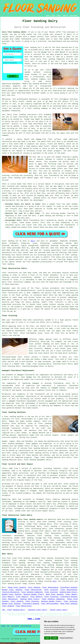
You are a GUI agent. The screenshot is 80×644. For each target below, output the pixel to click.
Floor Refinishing (33, 590)
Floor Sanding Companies (32, 592)
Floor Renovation (10, 599)
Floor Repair (71, 594)
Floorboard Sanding (69, 587)
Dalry (33, 241)
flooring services (33, 545)
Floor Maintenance (50, 587)
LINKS (53, 16)
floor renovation (56, 529)
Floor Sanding (34, 587)
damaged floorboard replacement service (26, 401)
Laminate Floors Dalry (37, 610)
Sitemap (3, 626)
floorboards (58, 383)
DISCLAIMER (74, 16)
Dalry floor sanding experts (30, 519)
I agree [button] (47, 638)
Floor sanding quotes (64, 579)
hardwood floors (44, 499)
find (8, 558)
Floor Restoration (24, 606)
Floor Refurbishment (50, 604)
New (8, 626)
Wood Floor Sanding (55, 594)
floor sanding (19, 115)
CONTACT (65, 16)
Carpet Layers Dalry (59, 610)
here (55, 581)
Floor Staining (51, 590)
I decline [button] (55, 638)
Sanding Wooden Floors (34, 594)
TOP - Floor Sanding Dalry (13, 610)
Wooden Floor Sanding (12, 590)
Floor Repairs (8, 597)
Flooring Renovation (11, 592)
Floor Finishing (51, 597)
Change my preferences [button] (66, 638)
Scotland (56, 545)
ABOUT (59, 16)
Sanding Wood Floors (68, 592)
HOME (48, 16)
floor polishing (62, 536)
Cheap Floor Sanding (17, 587)
